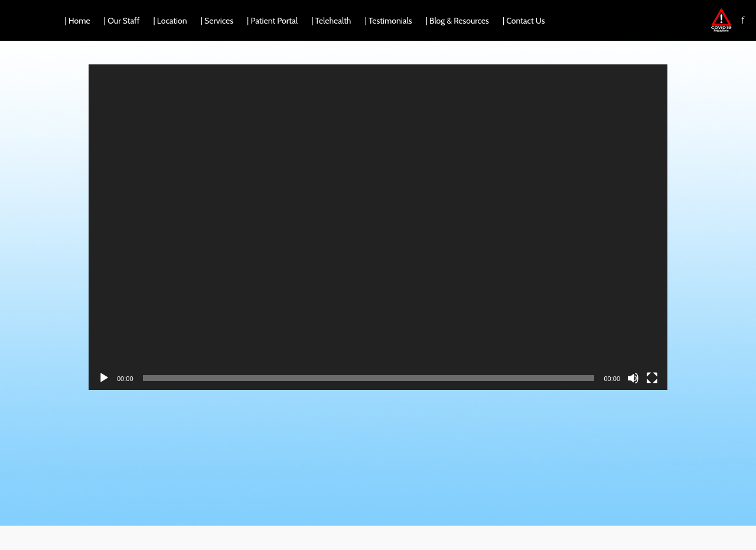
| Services (217, 21)
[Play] (104, 378)
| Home (77, 21)
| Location (170, 21)
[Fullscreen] (652, 378)
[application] (378, 227)
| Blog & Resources (457, 21)
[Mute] (633, 378)
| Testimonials (389, 21)
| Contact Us (524, 21)
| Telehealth (331, 21)
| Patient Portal (272, 21)
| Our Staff (122, 21)
